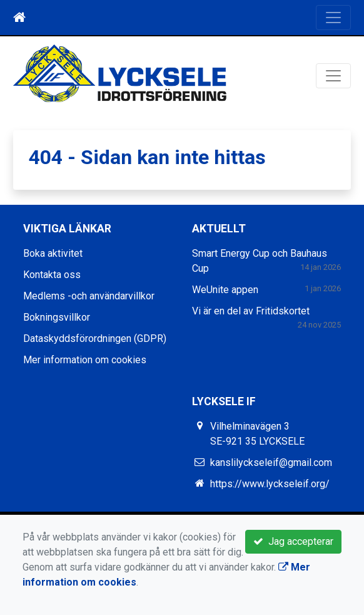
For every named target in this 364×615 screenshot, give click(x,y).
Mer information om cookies (85, 360)
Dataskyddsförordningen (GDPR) (95, 339)
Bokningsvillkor (57, 317)
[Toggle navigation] (333, 18)
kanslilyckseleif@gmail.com (271, 463)
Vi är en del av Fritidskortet (251, 311)
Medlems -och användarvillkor (89, 296)
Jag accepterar (293, 541)
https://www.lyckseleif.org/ (270, 484)
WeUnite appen (225, 290)
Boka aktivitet (53, 253)
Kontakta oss (52, 275)
